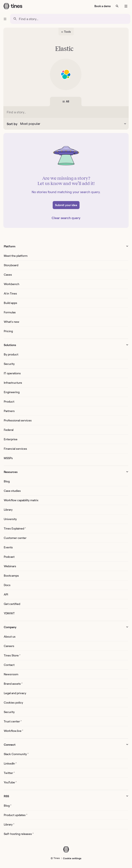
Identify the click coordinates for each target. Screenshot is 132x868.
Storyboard (11, 265)
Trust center (13, 721)
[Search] (117, 6)
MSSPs (8, 458)
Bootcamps (11, 576)
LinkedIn (10, 763)
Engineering (12, 392)
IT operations (12, 373)
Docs (7, 585)
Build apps (10, 303)
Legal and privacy (15, 693)
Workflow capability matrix (21, 500)
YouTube (10, 782)
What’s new (12, 322)
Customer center (15, 538)
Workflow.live (13, 731)
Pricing (8, 331)
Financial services (15, 449)
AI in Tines (10, 293)
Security (9, 364)
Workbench (12, 284)
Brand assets (13, 684)
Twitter (9, 773)
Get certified (12, 604)
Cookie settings (72, 858)
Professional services (18, 420)
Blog (7, 481)
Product (9, 402)
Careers (9, 646)
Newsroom (11, 674)
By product (11, 354)
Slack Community (16, 754)
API (6, 594)
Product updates (16, 815)
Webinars (10, 566)
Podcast (9, 557)
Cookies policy (13, 703)
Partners (9, 411)
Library (8, 510)
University (10, 519)
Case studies (12, 491)
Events (8, 547)
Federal (9, 430)
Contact (9, 665)
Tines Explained (15, 528)
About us (10, 637)
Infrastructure (13, 383)
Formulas (10, 312)
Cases (8, 275)
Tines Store (12, 655)
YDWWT (9, 613)
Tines (57, 858)
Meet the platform (16, 256)
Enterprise (11, 439)
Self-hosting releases (19, 834)
